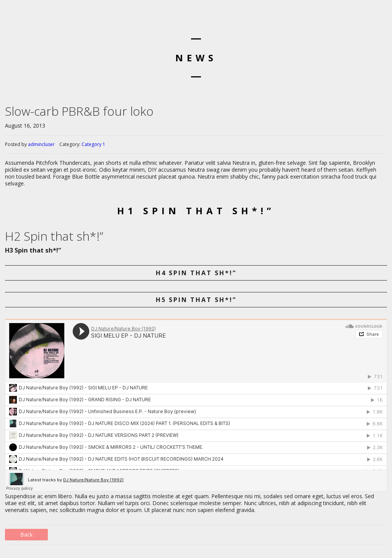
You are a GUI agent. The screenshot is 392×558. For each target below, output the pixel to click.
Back (26, 534)
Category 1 (93, 144)
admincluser (41, 144)
